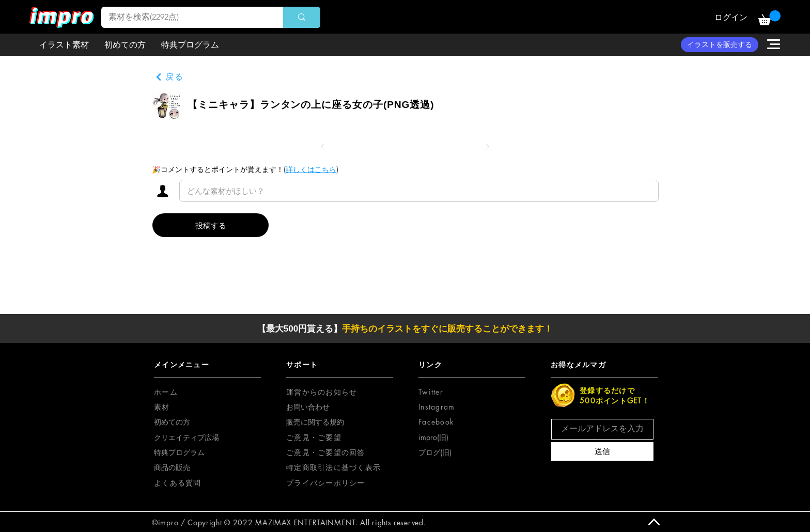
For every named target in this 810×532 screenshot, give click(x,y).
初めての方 (172, 422)
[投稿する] (211, 225)
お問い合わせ (308, 407)
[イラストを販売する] (720, 45)
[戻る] (169, 77)
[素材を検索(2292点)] (185, 17)
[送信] (602, 451)
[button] (769, 18)
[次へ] (487, 147)
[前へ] (323, 147)
